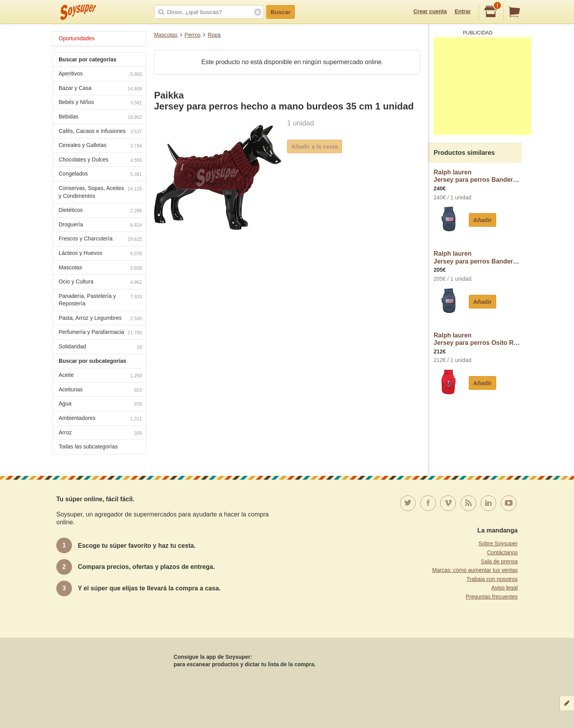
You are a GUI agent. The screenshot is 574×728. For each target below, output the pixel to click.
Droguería (100, 225)
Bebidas (100, 117)
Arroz (100, 433)
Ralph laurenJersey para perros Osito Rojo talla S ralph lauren (478, 339)
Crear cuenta (430, 11)
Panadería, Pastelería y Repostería (100, 300)
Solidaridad (100, 347)
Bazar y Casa (100, 89)
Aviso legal (505, 588)
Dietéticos (100, 211)
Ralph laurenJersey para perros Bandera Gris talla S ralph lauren (478, 257)
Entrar (463, 11)
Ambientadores (100, 419)
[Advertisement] (483, 86)
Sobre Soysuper (498, 543)
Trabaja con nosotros (492, 579)
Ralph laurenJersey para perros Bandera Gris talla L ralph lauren (478, 176)
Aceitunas (100, 390)
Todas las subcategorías (88, 446)
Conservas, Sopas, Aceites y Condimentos (100, 192)
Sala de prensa (499, 561)
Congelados (100, 175)
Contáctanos (502, 552)
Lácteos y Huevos (100, 254)
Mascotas (166, 35)
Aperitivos (100, 74)
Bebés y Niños (100, 103)
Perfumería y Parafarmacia (100, 333)
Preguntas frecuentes (492, 597)
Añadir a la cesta (315, 146)
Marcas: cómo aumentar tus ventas (475, 570)
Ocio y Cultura (100, 282)
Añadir (483, 220)
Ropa (214, 35)
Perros (193, 35)
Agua (100, 404)
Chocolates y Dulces (100, 160)
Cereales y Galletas (100, 146)
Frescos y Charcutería (100, 239)
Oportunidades (77, 38)
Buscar (281, 12)
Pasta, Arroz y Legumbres (100, 319)
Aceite (100, 376)
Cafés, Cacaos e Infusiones (100, 132)
